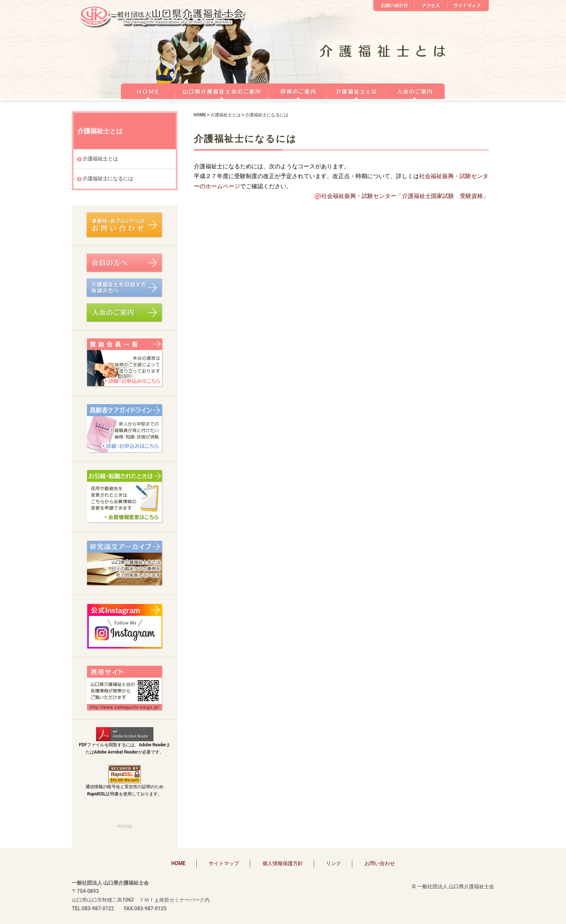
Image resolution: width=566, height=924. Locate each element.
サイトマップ (468, 6)
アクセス (431, 6)
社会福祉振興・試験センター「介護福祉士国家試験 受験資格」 (402, 196)
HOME (148, 90)
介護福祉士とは (356, 90)
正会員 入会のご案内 (415, 90)
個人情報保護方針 (283, 863)
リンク (334, 863)
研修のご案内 (298, 90)
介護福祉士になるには (108, 178)
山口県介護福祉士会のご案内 (222, 90)
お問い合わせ (394, 6)
